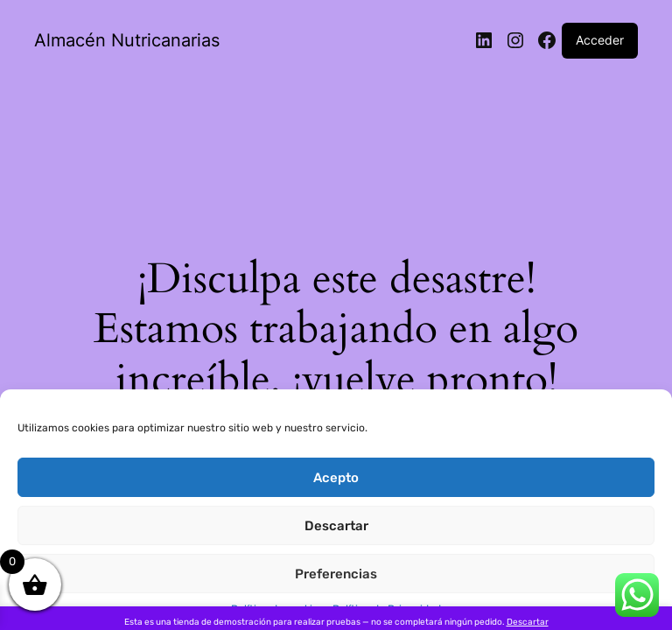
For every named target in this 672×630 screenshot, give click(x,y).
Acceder (600, 40)
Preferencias (336, 574)
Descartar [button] (528, 622)
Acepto (336, 478)
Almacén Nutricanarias (127, 40)
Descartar (336, 526)
